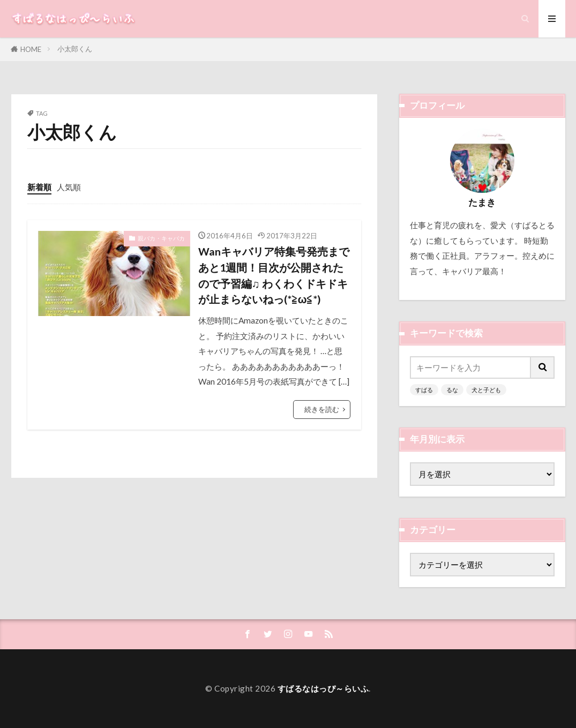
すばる (424, 390)
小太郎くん (75, 49)
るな (452, 390)
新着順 (39, 187)
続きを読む (322, 409)
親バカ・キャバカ (161, 238)
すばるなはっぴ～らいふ (323, 688)
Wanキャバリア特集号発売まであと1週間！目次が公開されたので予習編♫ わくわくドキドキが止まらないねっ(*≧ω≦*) (274, 275)
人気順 (69, 187)
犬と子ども (486, 390)
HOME (31, 49)
